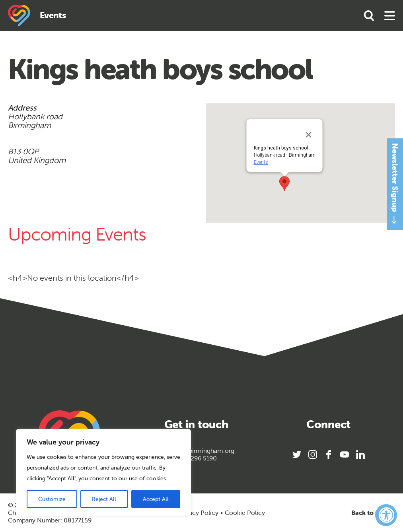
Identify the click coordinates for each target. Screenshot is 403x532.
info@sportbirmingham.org (196, 451)
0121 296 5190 (196, 458)
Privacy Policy (198, 513)
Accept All (156, 499)
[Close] (308, 135)
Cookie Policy (245, 513)
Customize (52, 499)
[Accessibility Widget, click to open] (386, 515)
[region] (103, 473)
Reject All (104, 499)
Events (261, 162)
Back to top (373, 513)
